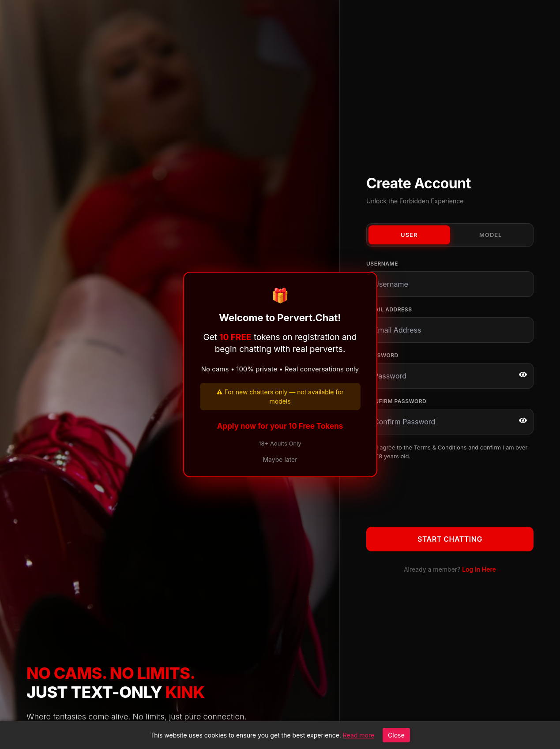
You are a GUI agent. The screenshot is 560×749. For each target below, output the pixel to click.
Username (382, 264)
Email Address (389, 309)
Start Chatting (450, 539)
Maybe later (280, 459)
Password (382, 355)
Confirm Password (396, 401)
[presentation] (433, 492)
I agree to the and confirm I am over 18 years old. (452, 452)
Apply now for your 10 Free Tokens (280, 426)
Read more (359, 735)
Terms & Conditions (440, 447)
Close (396, 735)
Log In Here (479, 569)
